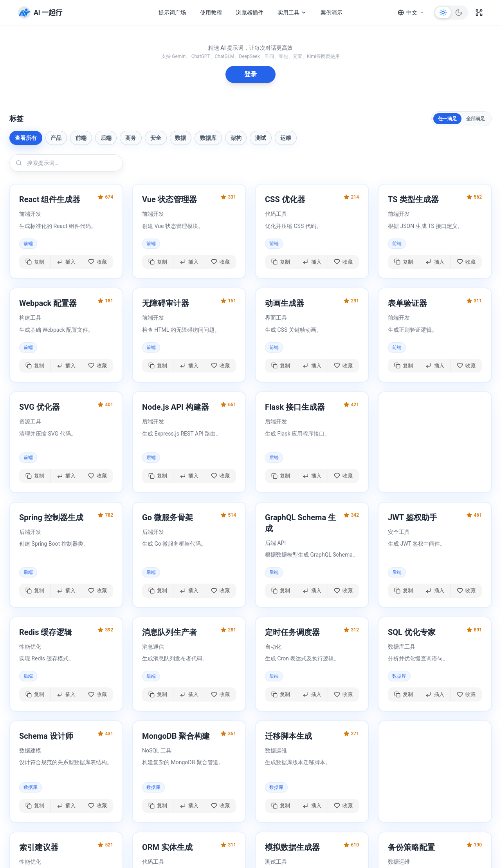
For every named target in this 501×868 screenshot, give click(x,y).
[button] (66, 231)
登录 (250, 74)
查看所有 (26, 138)
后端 (106, 138)
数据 (180, 138)
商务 (131, 138)
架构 (236, 138)
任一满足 (447, 119)
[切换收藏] (98, 262)
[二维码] (479, 13)
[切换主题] (451, 13)
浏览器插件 (250, 13)
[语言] (411, 13)
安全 (156, 138)
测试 (261, 138)
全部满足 (476, 119)
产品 (56, 138)
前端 (81, 138)
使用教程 (211, 13)
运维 (286, 138)
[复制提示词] (35, 262)
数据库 (208, 138)
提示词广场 (172, 13)
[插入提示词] (66, 262)
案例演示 (332, 13)
